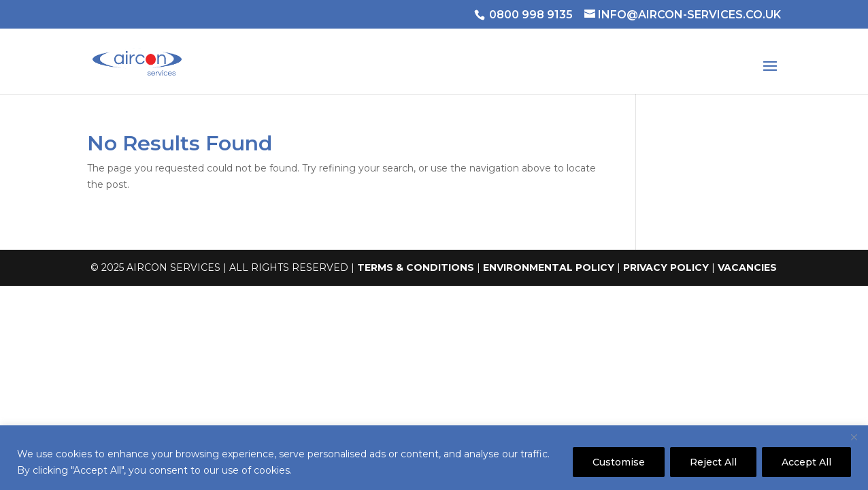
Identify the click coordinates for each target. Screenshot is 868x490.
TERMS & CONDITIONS (416, 267)
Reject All (713, 462)
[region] (434, 458)
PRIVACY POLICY (666, 267)
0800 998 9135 (531, 15)
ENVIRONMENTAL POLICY (549, 267)
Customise (619, 462)
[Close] (854, 437)
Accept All (806, 462)
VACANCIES (747, 267)
